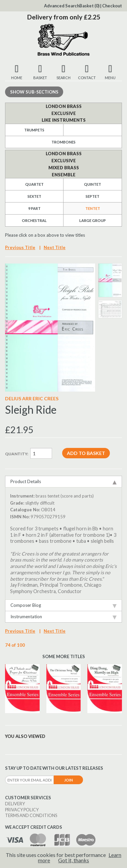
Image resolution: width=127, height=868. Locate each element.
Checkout (112, 6)
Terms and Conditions (31, 815)
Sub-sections (34, 92)
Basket (89, 6)
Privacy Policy (22, 810)
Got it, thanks (74, 860)
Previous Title (20, 247)
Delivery (15, 804)
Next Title (55, 247)
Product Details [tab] (63, 482)
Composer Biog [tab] (63, 605)
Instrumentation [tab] (63, 617)
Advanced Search (62, 6)
